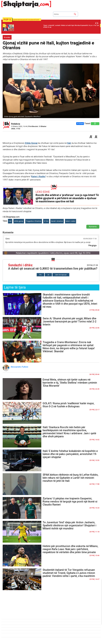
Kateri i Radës (38, 176)
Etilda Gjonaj (31, 143)
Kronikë (7, 37)
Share (80, 123)
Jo (48, 275)
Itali (69, 143)
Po (40, 275)
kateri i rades (71, 221)
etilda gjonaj (19, 221)
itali (10, 221)
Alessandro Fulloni (20, 367)
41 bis (46, 221)
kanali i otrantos (57, 221)
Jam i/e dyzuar (61, 275)
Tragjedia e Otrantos (34, 221)
